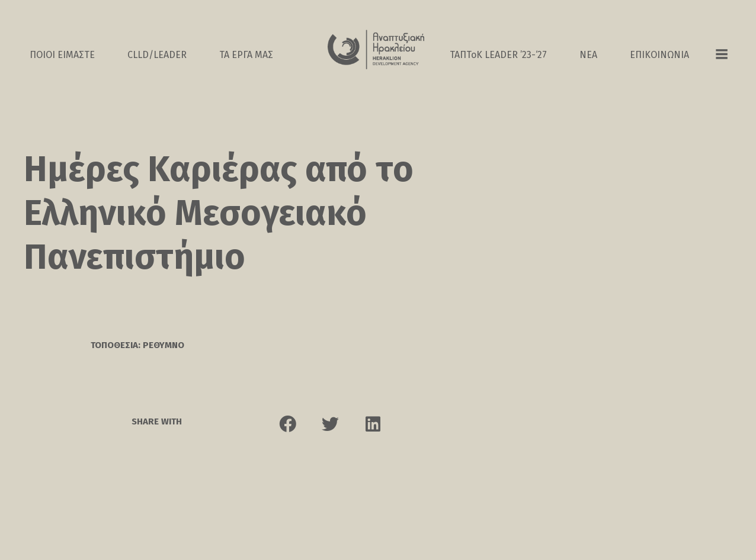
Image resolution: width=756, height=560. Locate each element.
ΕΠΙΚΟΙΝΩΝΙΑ (659, 55)
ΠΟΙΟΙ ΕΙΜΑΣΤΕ (62, 55)
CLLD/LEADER (157, 55)
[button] (288, 431)
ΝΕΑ (588, 55)
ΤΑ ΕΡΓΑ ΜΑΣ (246, 55)
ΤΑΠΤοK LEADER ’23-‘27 (498, 55)
